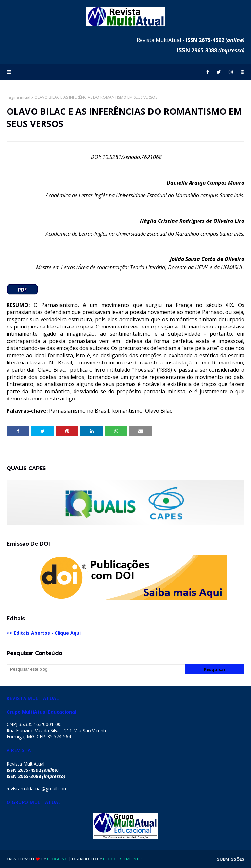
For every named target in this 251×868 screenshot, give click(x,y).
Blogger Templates (123, 859)
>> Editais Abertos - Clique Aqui (44, 633)
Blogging (57, 859)
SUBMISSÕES (231, 859)
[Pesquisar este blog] (96, 669)
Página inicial (18, 97)
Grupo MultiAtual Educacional (41, 712)
